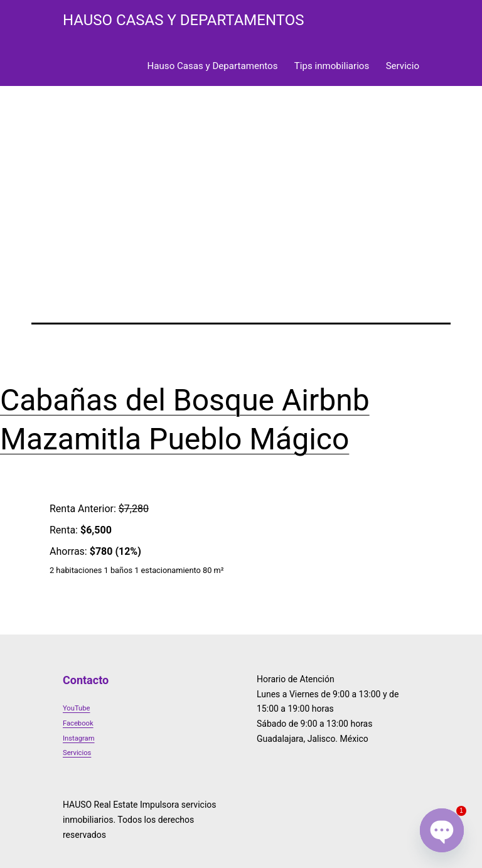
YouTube (76, 708)
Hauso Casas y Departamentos (213, 66)
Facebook (78, 723)
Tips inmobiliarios (332, 66)
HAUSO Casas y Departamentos (183, 20)
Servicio (403, 66)
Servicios (77, 753)
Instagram (79, 738)
